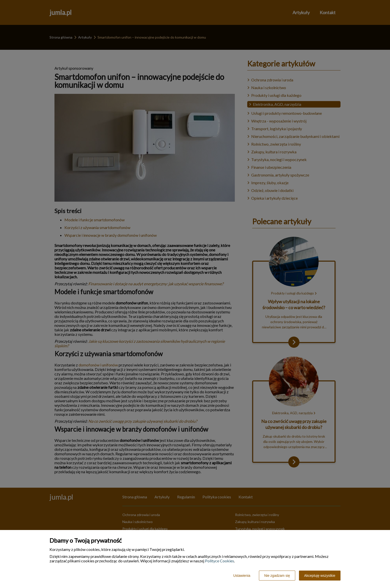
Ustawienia (242, 576)
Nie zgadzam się (277, 576)
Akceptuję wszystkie (320, 576)
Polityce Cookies (219, 561)
